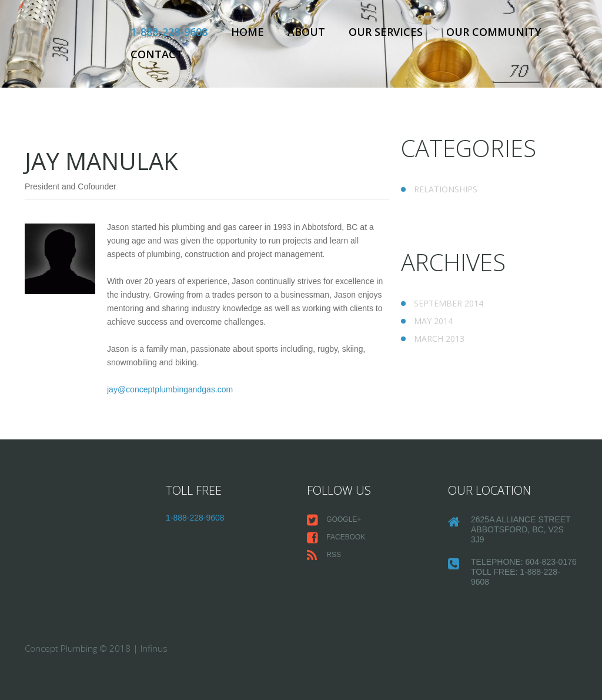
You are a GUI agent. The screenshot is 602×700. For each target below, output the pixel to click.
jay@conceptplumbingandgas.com (170, 389)
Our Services (386, 32)
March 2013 (439, 339)
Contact (157, 54)
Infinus (154, 648)
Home (248, 32)
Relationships (446, 189)
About (306, 32)
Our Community (494, 32)
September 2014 (449, 303)
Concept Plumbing (61, 648)
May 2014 (433, 321)
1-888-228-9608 (169, 32)
